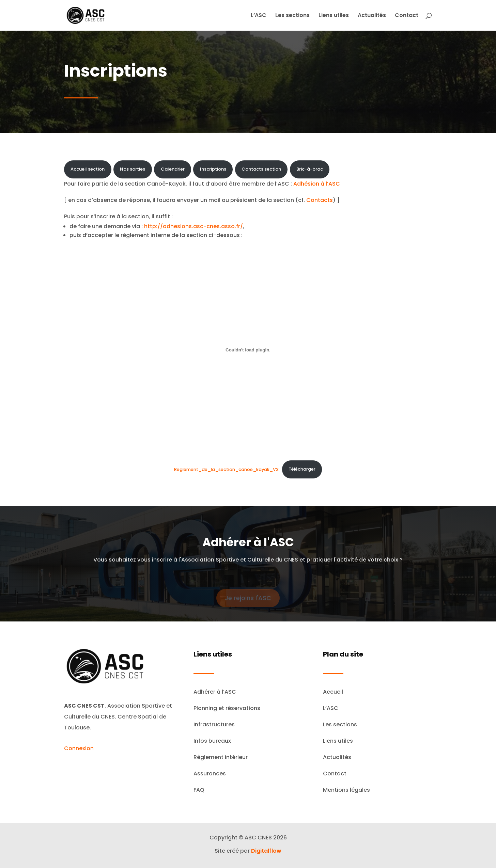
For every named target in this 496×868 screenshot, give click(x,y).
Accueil (333, 692)
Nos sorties (133, 169)
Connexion (79, 748)
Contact (407, 16)
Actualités (372, 16)
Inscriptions (213, 169)
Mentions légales (346, 790)
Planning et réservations (227, 708)
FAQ (199, 790)
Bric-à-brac (310, 169)
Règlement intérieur (221, 757)
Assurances (210, 774)
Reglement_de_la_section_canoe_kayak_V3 (226, 469)
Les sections (292, 16)
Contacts (320, 200)
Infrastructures (214, 724)
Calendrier (173, 169)
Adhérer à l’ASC (215, 692)
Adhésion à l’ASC (317, 184)
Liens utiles (334, 16)
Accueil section (88, 169)
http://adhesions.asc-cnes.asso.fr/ (193, 226)
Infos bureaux (212, 741)
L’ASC (259, 16)
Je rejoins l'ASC (248, 602)
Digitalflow (266, 851)
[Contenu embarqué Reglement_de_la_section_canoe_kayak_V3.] (248, 350)
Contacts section (261, 169)
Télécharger (302, 469)
